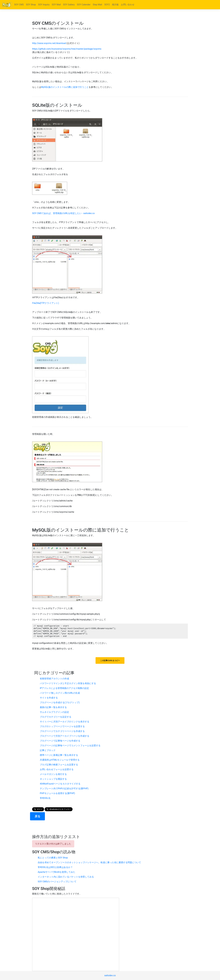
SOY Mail (56, 5)
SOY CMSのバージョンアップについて (57, 882)
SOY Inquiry (44, 5)
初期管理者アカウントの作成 (54, 679)
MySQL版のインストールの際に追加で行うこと (65, 87)
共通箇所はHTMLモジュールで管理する (60, 760)
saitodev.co (110, 975)
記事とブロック (48, 750)
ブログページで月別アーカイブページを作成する (65, 736)
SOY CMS (19, 5)
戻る (37, 816)
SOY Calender (84, 5)
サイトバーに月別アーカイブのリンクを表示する (65, 722)
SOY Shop (31, 5)
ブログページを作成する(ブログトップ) (60, 702)
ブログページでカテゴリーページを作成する (62, 731)
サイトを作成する (49, 698)
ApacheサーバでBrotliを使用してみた (56, 872)
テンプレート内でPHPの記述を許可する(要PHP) (64, 789)
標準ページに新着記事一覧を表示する (59, 755)
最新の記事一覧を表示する (53, 707)
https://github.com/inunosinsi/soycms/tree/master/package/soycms (67, 49)
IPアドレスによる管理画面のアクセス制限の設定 (64, 688)
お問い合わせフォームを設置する (57, 769)
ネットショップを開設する (53, 779)
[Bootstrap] (7, 5)
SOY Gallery (69, 5)
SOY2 (107, 5)
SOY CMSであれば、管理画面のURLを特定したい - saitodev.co (63, 213)
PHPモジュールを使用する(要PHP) (57, 793)
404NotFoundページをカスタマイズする (60, 784)
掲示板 (115, 5)
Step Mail (97, 5)
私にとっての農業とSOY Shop (53, 858)
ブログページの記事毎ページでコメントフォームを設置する (70, 746)
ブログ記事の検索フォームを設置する (59, 765)
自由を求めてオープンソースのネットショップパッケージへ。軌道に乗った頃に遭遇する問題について (89, 862)
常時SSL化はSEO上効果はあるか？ (55, 867)
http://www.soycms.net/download (49, 43)
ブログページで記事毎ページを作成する (60, 741)
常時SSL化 (45, 798)
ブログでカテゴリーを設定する (56, 717)
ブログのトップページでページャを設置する (62, 726)
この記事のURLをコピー (110, 660)
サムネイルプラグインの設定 (54, 712)
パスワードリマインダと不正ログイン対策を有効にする (68, 683)
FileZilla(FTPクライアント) (46, 303)
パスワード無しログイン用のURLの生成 (60, 693)
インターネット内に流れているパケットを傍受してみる (66, 877)
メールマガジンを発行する (53, 774)
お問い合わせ (128, 5)
